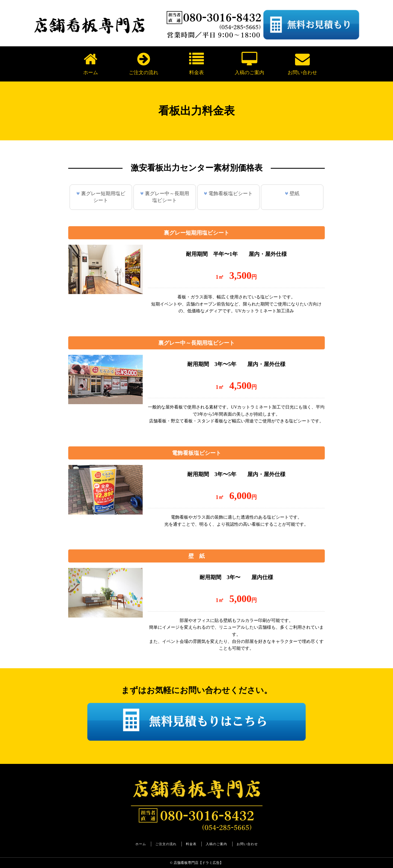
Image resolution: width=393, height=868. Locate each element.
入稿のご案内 (249, 63)
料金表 (196, 63)
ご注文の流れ (144, 63)
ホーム (91, 63)
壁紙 (294, 193)
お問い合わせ (302, 63)
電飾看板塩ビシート (231, 193)
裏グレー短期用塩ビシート (103, 197)
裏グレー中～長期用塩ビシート (167, 197)
